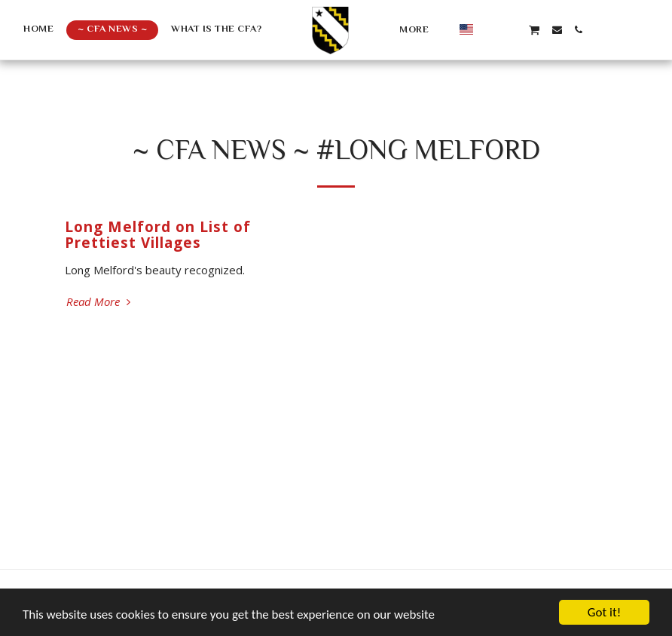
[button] (490, 30)
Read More (100, 302)
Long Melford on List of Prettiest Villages (158, 234)
